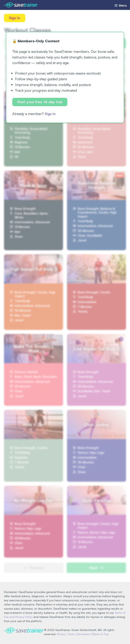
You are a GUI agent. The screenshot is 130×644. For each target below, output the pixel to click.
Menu (120, 5)
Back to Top (103, 634)
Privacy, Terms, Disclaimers (75, 634)
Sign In (15, 18)
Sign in (51, 114)
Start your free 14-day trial (40, 102)
